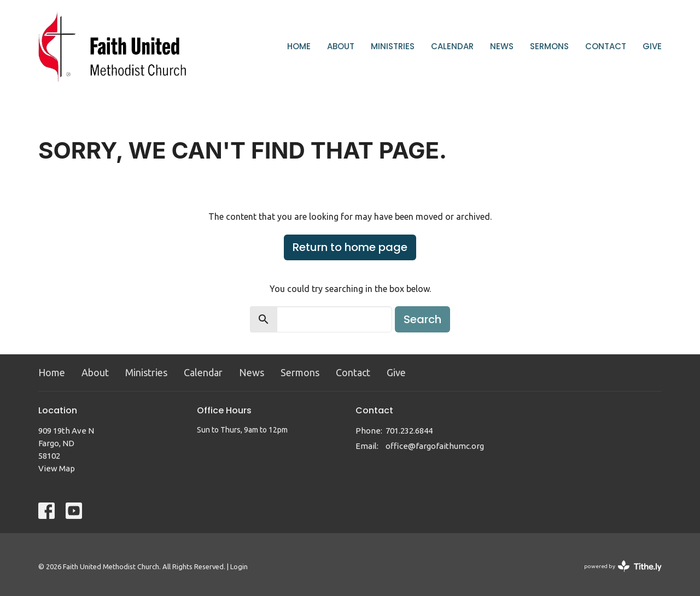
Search (422, 319)
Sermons (549, 46)
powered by (623, 566)
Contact (606, 46)
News (502, 46)
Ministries (393, 46)
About (341, 46)
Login (239, 566)
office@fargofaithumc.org (435, 446)
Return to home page (350, 247)
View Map (57, 468)
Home (299, 46)
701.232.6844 (409, 431)
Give (652, 46)
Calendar (452, 46)
